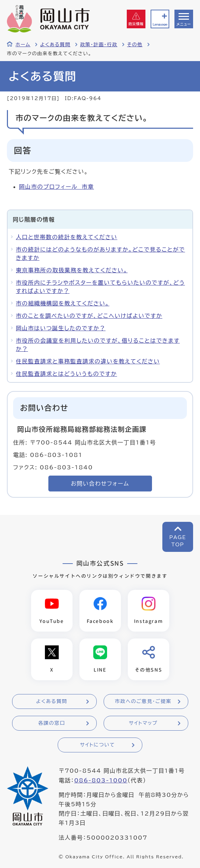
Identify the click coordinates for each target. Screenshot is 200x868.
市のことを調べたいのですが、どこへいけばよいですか (89, 316)
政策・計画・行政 (99, 45)
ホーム (23, 45)
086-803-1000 (101, 780)
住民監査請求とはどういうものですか (66, 374)
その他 (135, 45)
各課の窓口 (52, 723)
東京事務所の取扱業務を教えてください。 (72, 270)
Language (160, 24)
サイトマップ (143, 723)
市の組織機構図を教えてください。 (63, 303)
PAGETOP (178, 541)
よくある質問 (55, 45)
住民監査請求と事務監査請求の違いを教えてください (88, 361)
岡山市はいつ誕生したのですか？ (61, 328)
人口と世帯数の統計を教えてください (67, 237)
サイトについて (97, 745)
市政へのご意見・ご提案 (143, 701)
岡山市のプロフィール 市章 (56, 187)
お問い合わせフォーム (100, 484)
